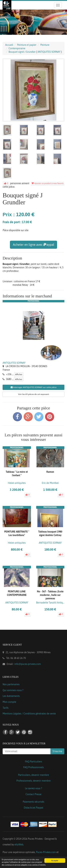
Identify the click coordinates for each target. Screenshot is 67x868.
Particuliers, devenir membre (33, 775)
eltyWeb (19, 845)
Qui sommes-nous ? (13, 690)
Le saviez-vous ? (33, 788)
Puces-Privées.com (46, 852)
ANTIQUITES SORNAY (14, 363)
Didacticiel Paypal (34, 808)
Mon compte (9, 702)
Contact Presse (33, 794)
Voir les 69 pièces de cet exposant (34, 394)
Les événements (11, 696)
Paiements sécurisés (33, 802)
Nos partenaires (11, 684)
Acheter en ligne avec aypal (33, 245)
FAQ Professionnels (33, 767)
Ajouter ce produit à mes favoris (48, 183)
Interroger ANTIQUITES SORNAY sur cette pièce (34, 387)
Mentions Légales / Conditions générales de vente (29, 714)
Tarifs (6, 708)
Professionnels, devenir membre (33, 781)
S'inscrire (57, 751)
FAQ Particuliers (33, 762)
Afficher (19, 374)
